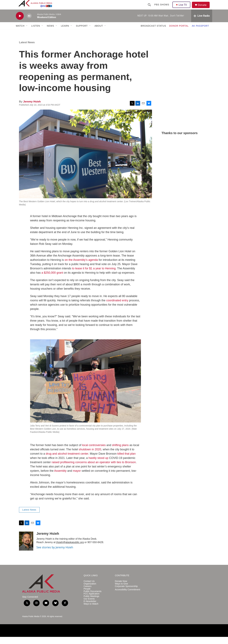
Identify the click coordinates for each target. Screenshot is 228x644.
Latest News (27, 49)
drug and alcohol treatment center (67, 461)
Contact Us (89, 588)
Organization (90, 591)
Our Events (89, 606)
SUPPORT (82, 33)
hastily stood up (98, 465)
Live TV (182, 8)
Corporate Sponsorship (126, 593)
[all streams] (202, 23)
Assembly (60, 478)
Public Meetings (91, 603)
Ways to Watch (91, 611)
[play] (20, 23)
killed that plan (126, 461)
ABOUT (99, 33)
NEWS (51, 33)
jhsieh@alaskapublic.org (70, 549)
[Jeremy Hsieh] (26, 548)
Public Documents (93, 598)
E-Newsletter (90, 608)
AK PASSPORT (200, 33)
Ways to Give (122, 591)
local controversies (94, 452)
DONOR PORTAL (179, 33)
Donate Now (121, 588)
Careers (88, 593)
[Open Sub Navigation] (27, 33)
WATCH (20, 33)
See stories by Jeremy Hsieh (55, 554)
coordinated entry (117, 308)
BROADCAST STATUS (153, 33)
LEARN (65, 33)
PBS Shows (162, 8)
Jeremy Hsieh (32, 109)
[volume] (29, 23)
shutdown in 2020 (90, 457)
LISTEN (36, 33)
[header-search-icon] (150, 8)
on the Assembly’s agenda (81, 267)
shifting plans (120, 452)
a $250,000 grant (52, 280)
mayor (77, 478)
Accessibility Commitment (128, 597)
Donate (204, 9)
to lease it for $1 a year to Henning (94, 276)
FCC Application (92, 601)
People (87, 596)
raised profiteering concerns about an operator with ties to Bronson (94, 469)
